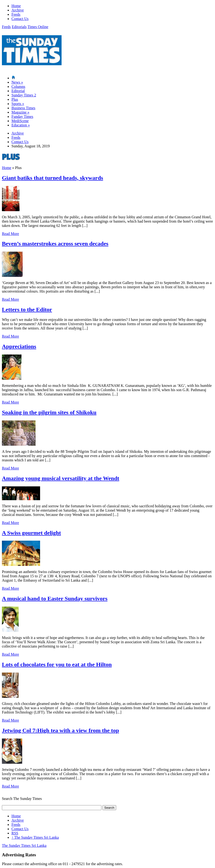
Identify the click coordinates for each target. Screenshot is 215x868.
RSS (15, 833)
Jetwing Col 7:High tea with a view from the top (60, 730)
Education (21, 125)
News (17, 82)
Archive (18, 10)
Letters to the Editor (27, 309)
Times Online (38, 27)
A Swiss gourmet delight (31, 533)
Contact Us (20, 19)
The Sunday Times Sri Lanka (35, 837)
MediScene (20, 121)
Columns (18, 87)
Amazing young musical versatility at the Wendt (61, 478)
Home (16, 6)
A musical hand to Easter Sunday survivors (55, 599)
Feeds (16, 14)
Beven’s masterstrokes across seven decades (55, 244)
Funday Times (22, 117)
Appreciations (19, 346)
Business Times (23, 108)
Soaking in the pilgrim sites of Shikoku (49, 412)
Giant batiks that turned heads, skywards (52, 178)
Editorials (19, 27)
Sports (18, 104)
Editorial (18, 91)
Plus (15, 99)
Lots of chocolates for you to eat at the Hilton (57, 664)
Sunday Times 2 (24, 95)
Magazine (20, 112)
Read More (10, 234)
